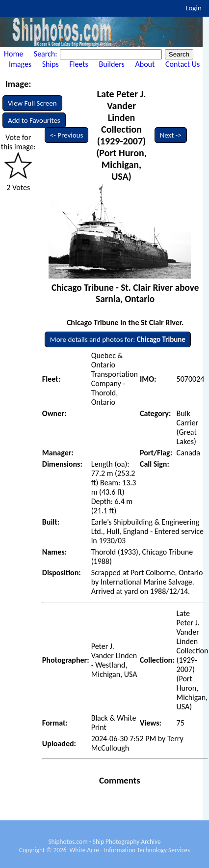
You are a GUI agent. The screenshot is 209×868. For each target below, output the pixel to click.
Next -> (171, 135)
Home (13, 54)
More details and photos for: (118, 339)
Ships (51, 64)
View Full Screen (32, 103)
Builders (111, 64)
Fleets (78, 64)
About (145, 64)
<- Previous (67, 135)
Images (20, 64)
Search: (46, 54)
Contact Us (183, 64)
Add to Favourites (34, 120)
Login (194, 8)
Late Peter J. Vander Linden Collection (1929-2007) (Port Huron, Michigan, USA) (121, 135)
